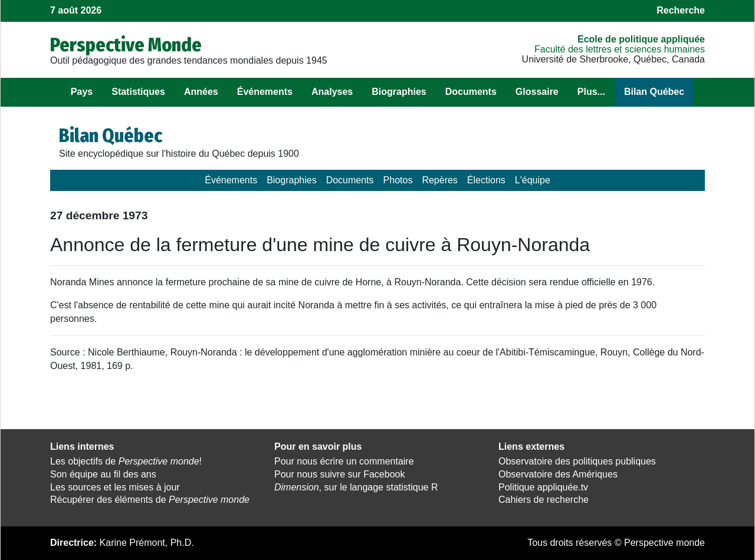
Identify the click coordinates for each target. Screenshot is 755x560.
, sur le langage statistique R (356, 487)
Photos (398, 180)
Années (201, 92)
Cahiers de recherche (544, 500)
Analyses (332, 92)
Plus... (591, 92)
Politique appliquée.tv (543, 487)
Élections (486, 180)
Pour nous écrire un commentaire (344, 461)
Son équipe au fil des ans (103, 474)
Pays (82, 92)
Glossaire (537, 92)
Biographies (399, 92)
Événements (265, 92)
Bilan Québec (654, 92)
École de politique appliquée (641, 39)
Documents (471, 92)
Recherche (681, 10)
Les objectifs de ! (126, 461)
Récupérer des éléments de (150, 500)
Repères (439, 180)
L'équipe (533, 180)
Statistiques (138, 92)
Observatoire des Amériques (558, 474)
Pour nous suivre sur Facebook (339, 474)
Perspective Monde (126, 45)
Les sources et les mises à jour (115, 487)
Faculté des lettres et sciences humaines (620, 49)
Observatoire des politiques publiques (577, 461)
